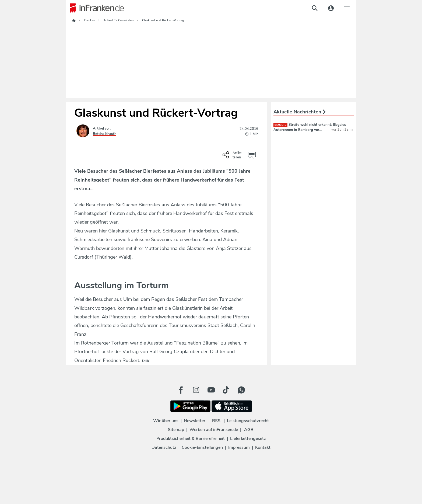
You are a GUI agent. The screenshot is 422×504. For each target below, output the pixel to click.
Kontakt (263, 447)
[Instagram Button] (196, 390)
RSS (216, 421)
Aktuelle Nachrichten (300, 112)
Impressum (239, 447)
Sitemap (176, 430)
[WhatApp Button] (241, 390)
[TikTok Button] (226, 390)
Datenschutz (164, 447)
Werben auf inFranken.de (214, 430)
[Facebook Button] (181, 390)
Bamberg (280, 125)
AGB (249, 430)
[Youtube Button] (211, 390)
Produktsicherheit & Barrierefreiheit (191, 439)
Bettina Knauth (105, 134)
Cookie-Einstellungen (202, 447)
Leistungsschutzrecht (248, 421)
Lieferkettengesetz (248, 439)
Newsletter (195, 421)
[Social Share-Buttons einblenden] (233, 157)
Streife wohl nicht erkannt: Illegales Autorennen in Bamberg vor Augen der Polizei (310, 130)
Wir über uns (166, 421)
